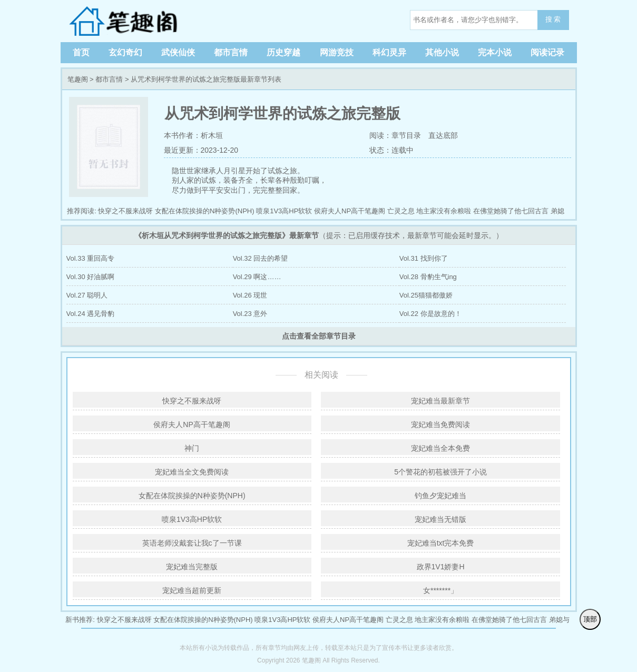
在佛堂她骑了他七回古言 (511, 211)
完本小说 (495, 52)
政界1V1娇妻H (441, 567)
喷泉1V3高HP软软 (284, 211)
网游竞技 (337, 52)
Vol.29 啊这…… (257, 277)
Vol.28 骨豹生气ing (428, 277)
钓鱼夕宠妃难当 (440, 496)
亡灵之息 (401, 211)
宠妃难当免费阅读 (440, 424)
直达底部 (443, 135)
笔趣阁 (134, 21)
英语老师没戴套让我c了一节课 (192, 543)
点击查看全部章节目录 (319, 336)
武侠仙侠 (178, 52)
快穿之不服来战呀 (125, 211)
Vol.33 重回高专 (91, 258)
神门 (192, 448)
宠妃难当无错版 (440, 519)
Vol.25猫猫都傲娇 (426, 295)
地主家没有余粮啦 (444, 211)
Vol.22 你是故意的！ (430, 314)
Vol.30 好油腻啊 (91, 277)
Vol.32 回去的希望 (261, 258)
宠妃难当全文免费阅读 (192, 472)
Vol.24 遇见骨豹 (91, 314)
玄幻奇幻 (125, 52)
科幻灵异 (389, 52)
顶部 (590, 619)
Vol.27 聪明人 (87, 295)
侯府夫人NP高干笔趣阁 (350, 211)
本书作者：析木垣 (193, 135)
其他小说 (442, 52)
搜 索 (553, 19)
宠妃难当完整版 (192, 567)
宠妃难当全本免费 (440, 448)
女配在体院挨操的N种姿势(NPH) (205, 211)
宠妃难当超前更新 (192, 590)
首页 (81, 52)
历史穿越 (283, 52)
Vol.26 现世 (250, 295)
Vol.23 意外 (250, 314)
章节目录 (406, 135)
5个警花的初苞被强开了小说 (440, 472)
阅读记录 (547, 52)
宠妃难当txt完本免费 (441, 543)
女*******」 (440, 590)
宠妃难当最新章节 (440, 401)
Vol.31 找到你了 (424, 258)
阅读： (379, 135)
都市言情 (231, 52)
